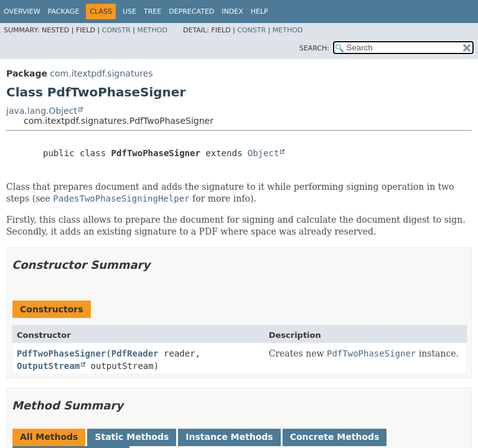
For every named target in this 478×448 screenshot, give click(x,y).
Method (152, 30)
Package (64, 12)
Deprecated (191, 12)
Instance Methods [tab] (229, 437)
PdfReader (135, 353)
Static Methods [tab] (132, 437)
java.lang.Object (42, 111)
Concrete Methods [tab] (335, 437)
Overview (22, 12)
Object (264, 153)
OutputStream (48, 366)
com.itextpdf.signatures (101, 73)
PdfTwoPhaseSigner (61, 353)
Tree (152, 12)
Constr (116, 30)
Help (260, 12)
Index (232, 12)
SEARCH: (314, 48)
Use (129, 12)
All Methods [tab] (49, 437)
